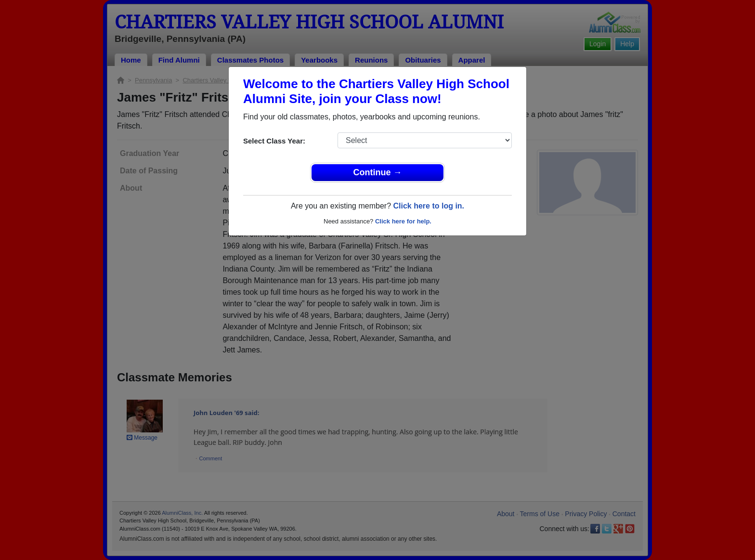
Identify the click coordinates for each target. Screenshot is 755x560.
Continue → (378, 172)
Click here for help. (403, 221)
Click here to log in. (429, 206)
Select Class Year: (274, 141)
